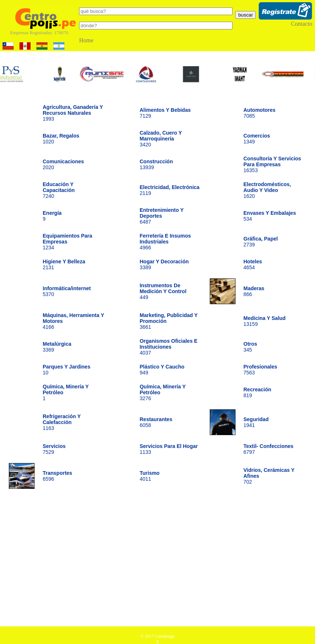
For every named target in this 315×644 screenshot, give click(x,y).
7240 (59, 190)
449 (163, 291)
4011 (149, 476)
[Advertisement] (158, 560)
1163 (62, 422)
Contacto (302, 24)
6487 (161, 216)
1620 (267, 190)
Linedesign (165, 636)
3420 (161, 139)
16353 (272, 164)
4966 (165, 242)
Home (86, 40)
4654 (253, 264)
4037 (168, 347)
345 (250, 347)
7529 (54, 449)
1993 (73, 113)
